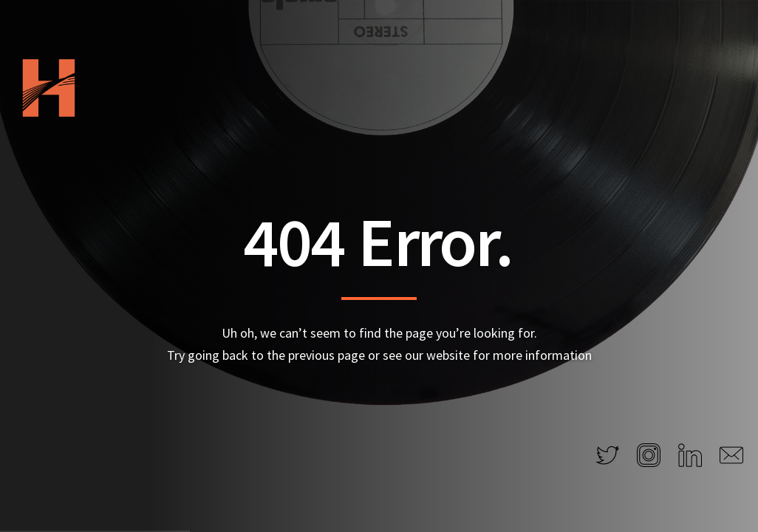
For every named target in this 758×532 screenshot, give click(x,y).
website (448, 355)
